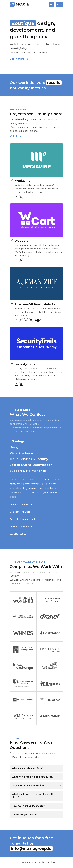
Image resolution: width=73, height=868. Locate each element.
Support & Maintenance (28, 471)
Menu (59, 4)
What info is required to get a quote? (32, 777)
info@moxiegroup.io (31, 849)
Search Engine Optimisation (31, 465)
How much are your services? (28, 806)
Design (15, 447)
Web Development (24, 453)
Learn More (19, 59)
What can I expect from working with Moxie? (33, 796)
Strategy (18, 441)
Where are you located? (25, 815)
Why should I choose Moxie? (28, 768)
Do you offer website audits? (28, 785)
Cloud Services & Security (29, 459)
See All (16, 136)
